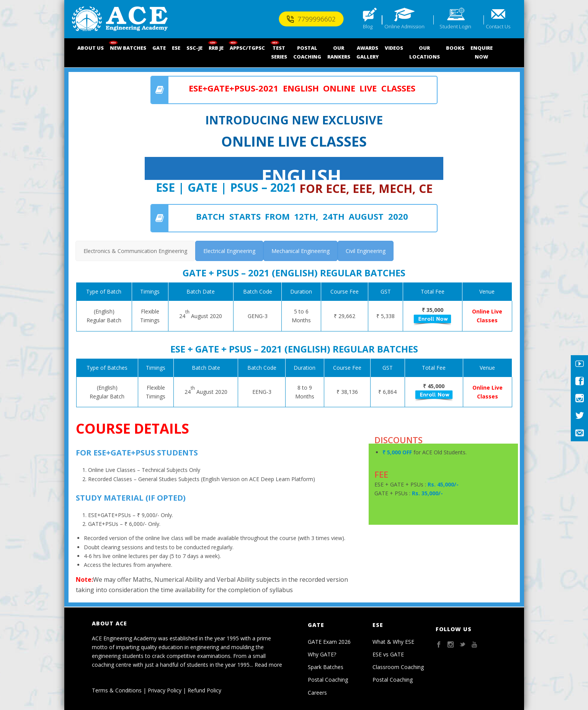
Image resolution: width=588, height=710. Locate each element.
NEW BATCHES (128, 48)
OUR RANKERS (339, 52)
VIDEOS (394, 48)
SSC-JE (194, 48)
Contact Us (498, 26)
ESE (176, 48)
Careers (317, 693)
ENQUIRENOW (482, 52)
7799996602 (311, 19)
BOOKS (455, 48)
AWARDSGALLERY (367, 52)
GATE (159, 48)
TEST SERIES (279, 52)
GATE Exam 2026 (329, 642)
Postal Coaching (328, 680)
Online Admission (404, 26)
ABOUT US (91, 48)
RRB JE (216, 48)
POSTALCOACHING (307, 52)
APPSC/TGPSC (247, 48)
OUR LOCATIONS (425, 52)
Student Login (455, 26)
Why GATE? (322, 654)
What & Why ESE (393, 642)
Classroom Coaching (398, 667)
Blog (368, 26)
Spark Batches (326, 667)
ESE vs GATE (388, 654)
